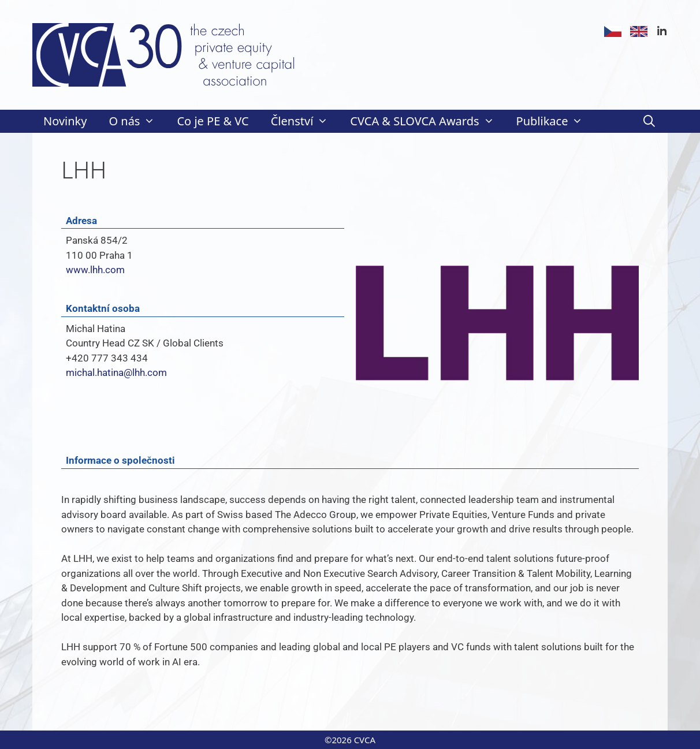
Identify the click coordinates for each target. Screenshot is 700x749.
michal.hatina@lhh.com (116, 372)
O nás (137, 121)
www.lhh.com (95, 270)
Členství (305, 121)
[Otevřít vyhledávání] (649, 121)
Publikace (555, 121)
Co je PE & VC (213, 121)
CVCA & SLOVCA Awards (427, 121)
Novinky (65, 121)
